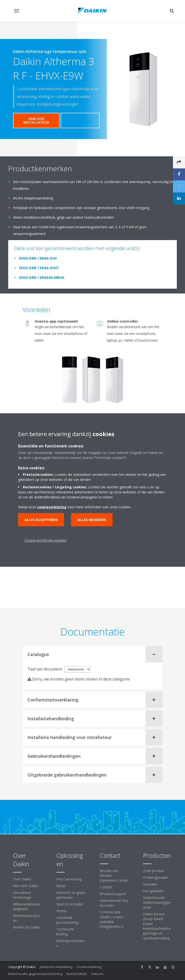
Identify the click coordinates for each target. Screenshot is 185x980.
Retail (61, 886)
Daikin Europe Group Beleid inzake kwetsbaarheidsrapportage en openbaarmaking (157, 926)
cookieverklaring (52, 507)
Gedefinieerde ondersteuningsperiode (157, 902)
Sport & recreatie (70, 904)
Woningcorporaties (70, 943)
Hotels (61, 911)
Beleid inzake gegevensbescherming (35, 974)
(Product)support (113, 894)
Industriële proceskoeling (67, 920)
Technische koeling (65, 932)
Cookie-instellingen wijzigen (46, 540)
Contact (106, 887)
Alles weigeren (92, 520)
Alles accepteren (41, 520)
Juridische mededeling (56, 967)
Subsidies (150, 884)
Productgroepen (156, 877)
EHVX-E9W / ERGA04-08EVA (42, 277)
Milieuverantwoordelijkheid (27, 907)
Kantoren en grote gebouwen (71, 895)
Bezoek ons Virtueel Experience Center (114, 875)
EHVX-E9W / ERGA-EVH (38, 258)
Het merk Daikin (26, 886)
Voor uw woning (69, 879)
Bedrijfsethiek (77, 974)
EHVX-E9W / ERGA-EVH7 (39, 268)
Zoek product (154, 871)
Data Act (97, 974)
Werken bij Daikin (26, 927)
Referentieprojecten (27, 918)
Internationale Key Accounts (114, 903)
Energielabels (153, 891)
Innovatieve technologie (22, 895)
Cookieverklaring (89, 967)
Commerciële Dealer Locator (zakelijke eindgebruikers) (112, 919)
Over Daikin (22, 879)
